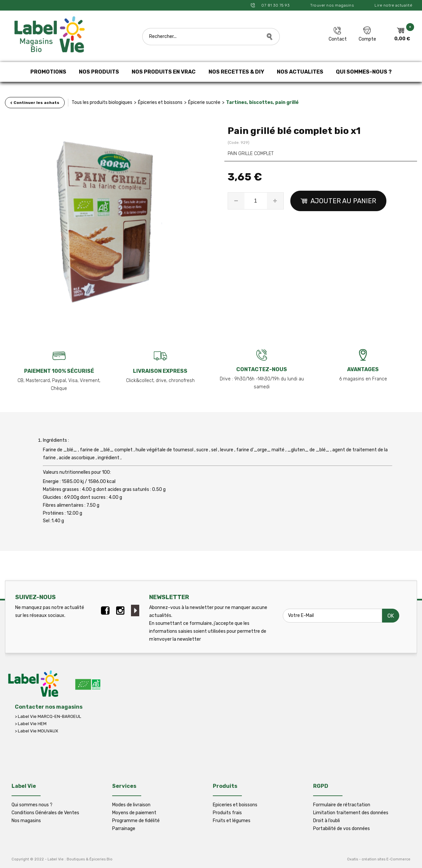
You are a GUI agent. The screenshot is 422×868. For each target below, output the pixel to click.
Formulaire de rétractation (342, 805)
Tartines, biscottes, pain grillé (262, 102)
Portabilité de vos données (341, 829)
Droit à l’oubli (326, 821)
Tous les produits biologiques (102, 102)
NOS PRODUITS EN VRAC (164, 72)
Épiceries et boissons (160, 102)
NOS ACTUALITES (300, 72)
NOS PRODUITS (99, 72)
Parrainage (124, 829)
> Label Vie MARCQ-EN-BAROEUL (48, 716)
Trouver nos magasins (332, 5)
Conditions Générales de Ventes (45, 813)
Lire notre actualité (393, 5)
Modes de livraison (131, 805)
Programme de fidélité (136, 821)
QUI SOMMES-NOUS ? (364, 72)
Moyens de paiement (134, 813)
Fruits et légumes (232, 821)
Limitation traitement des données (351, 813)
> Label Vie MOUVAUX (36, 731)
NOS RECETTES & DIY (236, 72)
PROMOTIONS (48, 72)
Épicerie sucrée (204, 102)
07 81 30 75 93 (275, 5)
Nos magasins (26, 821)
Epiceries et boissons (235, 805)
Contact (338, 39)
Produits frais (227, 813)
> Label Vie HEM (31, 724)
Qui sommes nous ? (32, 805)
